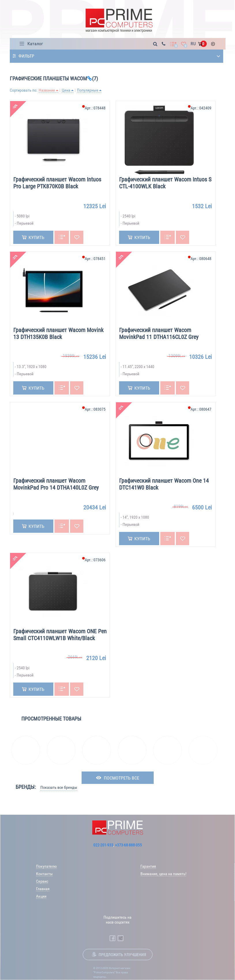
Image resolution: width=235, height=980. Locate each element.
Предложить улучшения (122, 955)
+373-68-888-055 (128, 845)
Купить (36, 237)
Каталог (35, 44)
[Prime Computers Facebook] (112, 938)
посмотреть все (122, 778)
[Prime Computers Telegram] (121, 938)
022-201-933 (103, 845)
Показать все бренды (59, 787)
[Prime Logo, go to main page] (119, 21)
